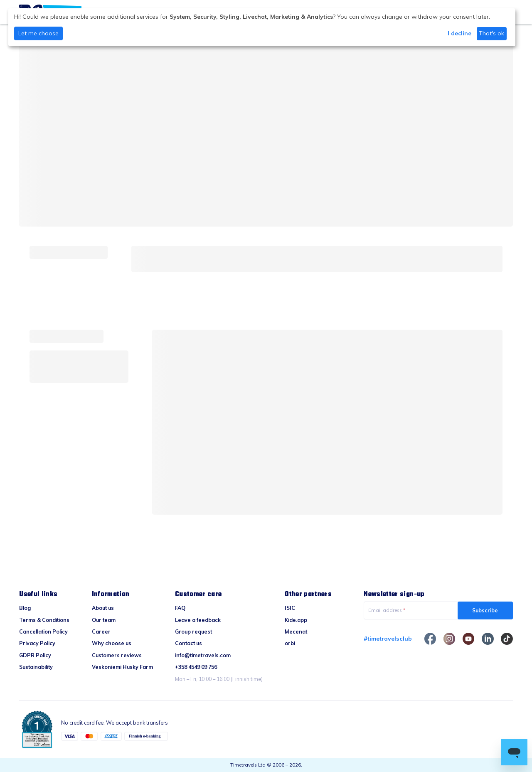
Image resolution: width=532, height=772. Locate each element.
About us (103, 608)
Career (101, 631)
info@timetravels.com (203, 655)
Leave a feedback (198, 620)
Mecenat (296, 631)
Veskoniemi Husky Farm (122, 667)
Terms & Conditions (44, 620)
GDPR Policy (35, 655)
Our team (104, 620)
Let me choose (38, 33)
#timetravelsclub (388, 639)
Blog (25, 608)
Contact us (188, 643)
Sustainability (36, 667)
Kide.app (296, 620)
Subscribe (485, 610)
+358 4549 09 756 (196, 667)
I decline (459, 33)
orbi (290, 643)
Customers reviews (117, 655)
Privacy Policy (37, 643)
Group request (193, 631)
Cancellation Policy (43, 631)
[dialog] (262, 27)
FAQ (180, 608)
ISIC (290, 608)
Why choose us (112, 643)
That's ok (491, 33)
